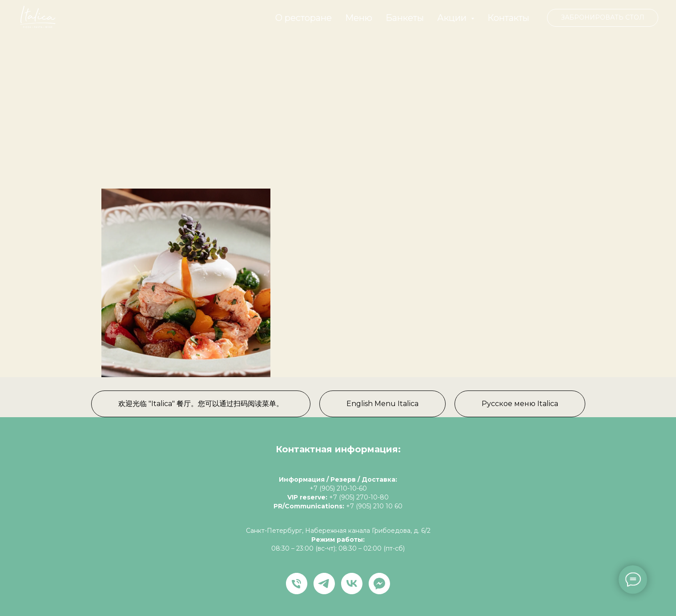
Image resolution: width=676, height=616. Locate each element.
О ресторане (304, 18)
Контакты (508, 18)
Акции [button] (453, 18)
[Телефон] (297, 584)
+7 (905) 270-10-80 (359, 497)
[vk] (352, 584)
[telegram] (324, 584)
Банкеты (405, 18)
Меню (359, 18)
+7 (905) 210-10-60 (338, 488)
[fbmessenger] (379, 584)
